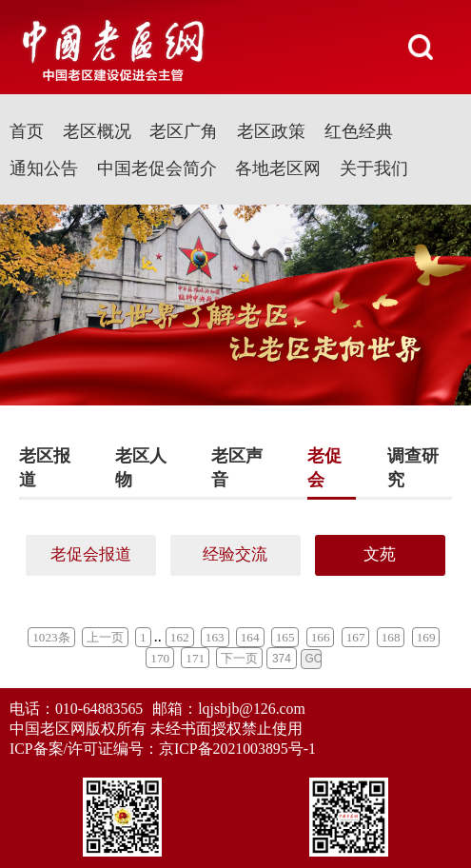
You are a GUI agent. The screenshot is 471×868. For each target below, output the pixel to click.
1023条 (51, 637)
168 (391, 637)
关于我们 (374, 168)
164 (250, 637)
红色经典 (359, 131)
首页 (27, 131)
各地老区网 (278, 168)
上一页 (105, 637)
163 (215, 637)
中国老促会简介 (157, 168)
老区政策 (271, 131)
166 (321, 637)
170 (160, 658)
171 (195, 658)
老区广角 (184, 131)
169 (426, 637)
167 (356, 637)
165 (285, 637)
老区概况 (97, 131)
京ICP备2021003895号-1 (237, 749)
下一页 (239, 658)
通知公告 (44, 168)
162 (180, 637)
